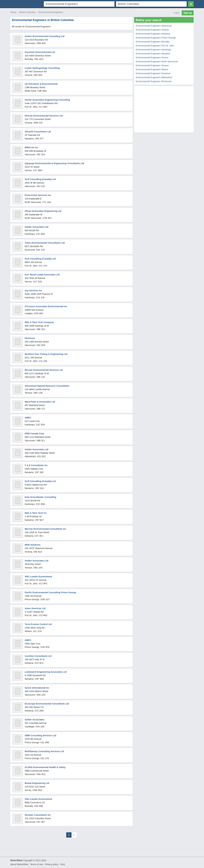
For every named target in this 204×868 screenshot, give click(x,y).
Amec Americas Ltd (35, 608)
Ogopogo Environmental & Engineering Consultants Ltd (54, 163)
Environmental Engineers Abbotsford (154, 77)
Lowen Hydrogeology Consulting (42, 68)
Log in (177, 13)
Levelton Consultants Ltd (38, 656)
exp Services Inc (33, 290)
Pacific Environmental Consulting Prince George (50, 592)
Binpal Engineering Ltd (37, 783)
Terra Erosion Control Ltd (38, 624)
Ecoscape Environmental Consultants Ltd (47, 704)
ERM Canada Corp (34, 434)
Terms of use (36, 864)
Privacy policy (52, 864)
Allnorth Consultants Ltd (38, 132)
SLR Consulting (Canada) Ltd (40, 179)
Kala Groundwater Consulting (40, 497)
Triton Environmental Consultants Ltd (45, 243)
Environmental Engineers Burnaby (153, 42)
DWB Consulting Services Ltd (40, 735)
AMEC (28, 418)
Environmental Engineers (51, 12)
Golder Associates (34, 720)
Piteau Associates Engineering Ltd (43, 211)
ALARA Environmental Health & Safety (45, 767)
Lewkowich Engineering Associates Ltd (46, 672)
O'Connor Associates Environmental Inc (46, 306)
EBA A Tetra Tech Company (39, 322)
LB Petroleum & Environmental (41, 84)
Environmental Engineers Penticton (153, 73)
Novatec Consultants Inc (38, 815)
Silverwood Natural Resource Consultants (47, 386)
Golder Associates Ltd (36, 227)
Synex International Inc (37, 688)
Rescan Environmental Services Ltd (44, 116)
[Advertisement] (164, 110)
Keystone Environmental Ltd (40, 52)
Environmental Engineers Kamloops (154, 50)
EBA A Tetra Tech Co (36, 513)
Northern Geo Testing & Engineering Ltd (46, 354)
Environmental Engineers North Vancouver (157, 62)
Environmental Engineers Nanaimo (153, 54)
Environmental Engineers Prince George (156, 38)
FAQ (63, 864)
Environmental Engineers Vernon (152, 58)
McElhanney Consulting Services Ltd (44, 751)
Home (13, 12)
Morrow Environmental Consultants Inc (46, 529)
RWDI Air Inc (31, 147)
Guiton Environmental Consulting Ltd (45, 36)
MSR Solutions (33, 545)
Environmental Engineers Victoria (152, 30)
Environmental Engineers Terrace (152, 65)
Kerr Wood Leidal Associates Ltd (42, 275)
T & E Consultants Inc (36, 465)
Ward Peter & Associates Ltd (40, 402)
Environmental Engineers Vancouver (154, 26)
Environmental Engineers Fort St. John (155, 46)
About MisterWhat (19, 864)
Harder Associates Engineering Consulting (47, 100)
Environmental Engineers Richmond (154, 81)
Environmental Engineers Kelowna (153, 34)
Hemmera (30, 338)
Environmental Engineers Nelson (152, 69)
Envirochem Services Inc (38, 195)
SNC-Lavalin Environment (38, 577)
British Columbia (27, 12)
